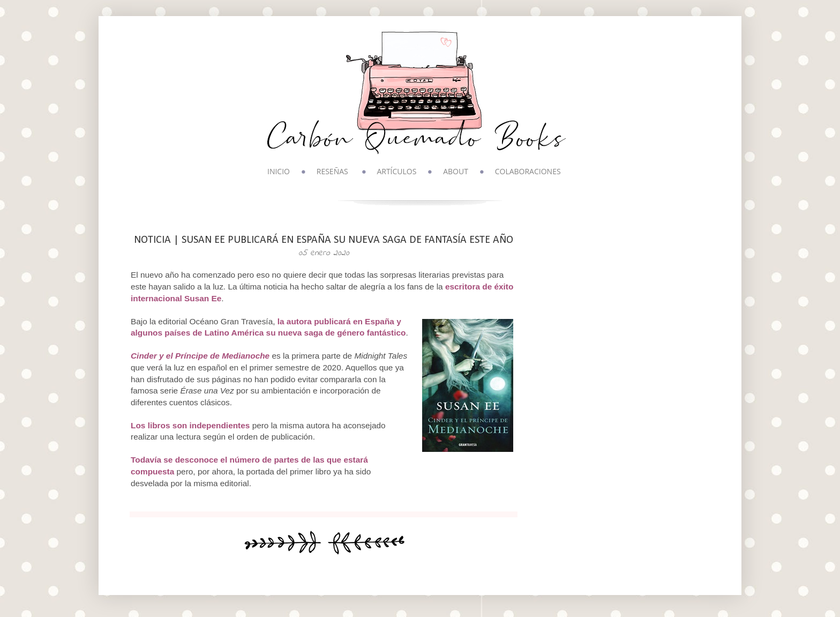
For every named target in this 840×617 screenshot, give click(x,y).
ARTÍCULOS (396, 171)
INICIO (279, 171)
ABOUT (456, 171)
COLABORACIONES (528, 171)
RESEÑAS (332, 171)
